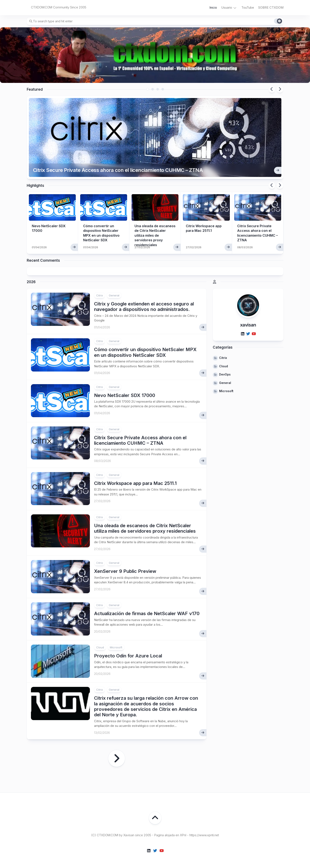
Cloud (100, 647)
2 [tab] (153, 89)
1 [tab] (148, 89)
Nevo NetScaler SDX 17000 (125, 395)
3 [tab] (158, 89)
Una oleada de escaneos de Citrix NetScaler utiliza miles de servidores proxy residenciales (155, 235)
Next (280, 89)
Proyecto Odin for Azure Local (128, 656)
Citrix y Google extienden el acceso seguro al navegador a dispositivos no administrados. (144, 307)
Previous (272, 89)
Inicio (213, 7)
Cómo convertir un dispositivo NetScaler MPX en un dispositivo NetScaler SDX (145, 352)
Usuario (227, 7)
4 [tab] (163, 89)
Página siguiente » (117, 758)
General (114, 295)
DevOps (225, 374)
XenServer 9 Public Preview (125, 571)
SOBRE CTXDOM (271, 7)
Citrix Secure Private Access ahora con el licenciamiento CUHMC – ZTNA (118, 170)
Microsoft (116, 647)
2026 (31, 282)
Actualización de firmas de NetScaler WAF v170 (147, 613)
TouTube (248, 7)
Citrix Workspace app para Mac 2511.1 (135, 483)
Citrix (100, 295)
